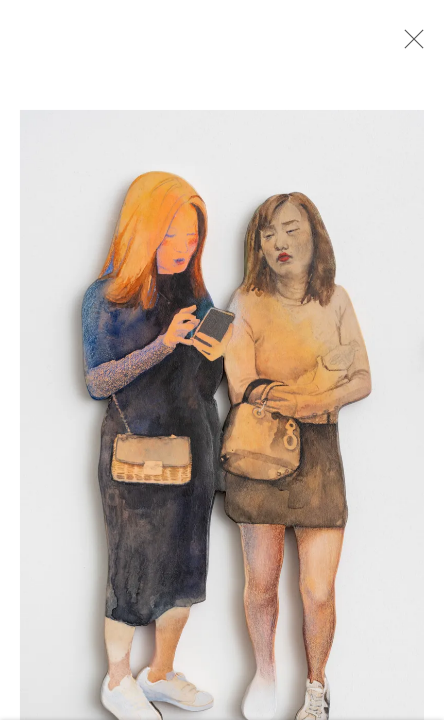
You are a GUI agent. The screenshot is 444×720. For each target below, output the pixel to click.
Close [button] (409, 45)
